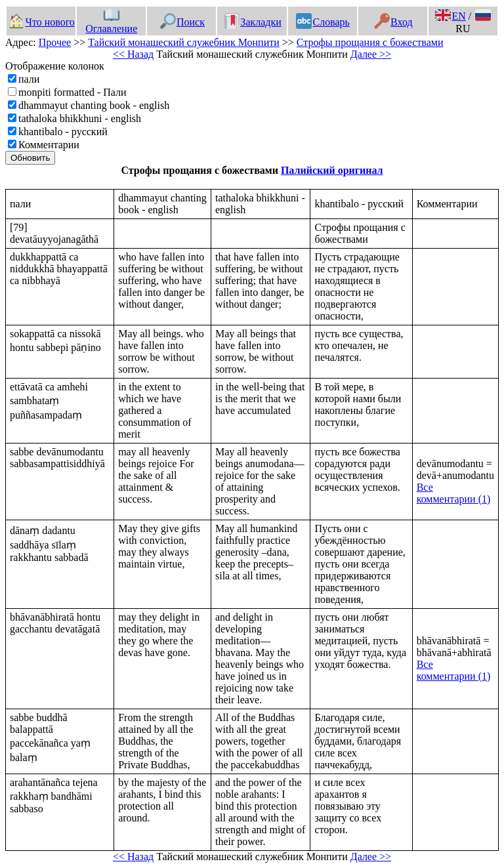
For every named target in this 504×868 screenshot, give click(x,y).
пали (29, 79)
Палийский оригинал (332, 170)
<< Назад (133, 54)
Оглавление (111, 22)
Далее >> (371, 54)
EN (450, 16)
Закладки (253, 22)
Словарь (323, 22)
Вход (393, 22)
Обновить (30, 158)
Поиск (182, 22)
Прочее (55, 42)
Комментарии (49, 145)
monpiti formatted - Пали (73, 92)
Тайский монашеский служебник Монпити (184, 42)
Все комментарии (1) (454, 493)
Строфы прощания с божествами (370, 42)
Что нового (41, 22)
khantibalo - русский (63, 132)
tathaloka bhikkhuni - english (80, 118)
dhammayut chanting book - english (94, 105)
